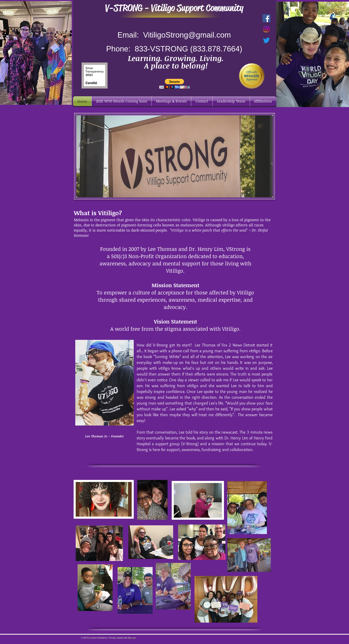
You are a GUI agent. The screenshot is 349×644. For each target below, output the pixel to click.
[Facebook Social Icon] (266, 18)
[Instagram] (266, 29)
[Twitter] (266, 40)
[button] (174, 84)
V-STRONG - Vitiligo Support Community (174, 8)
